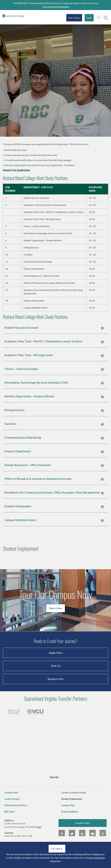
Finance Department (21, 462)
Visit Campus (74, 18)
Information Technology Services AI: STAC (39, 393)
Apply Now (56, 667)
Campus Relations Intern (23, 534)
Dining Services (17, 421)
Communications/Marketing (26, 448)
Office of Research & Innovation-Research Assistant (41, 490)
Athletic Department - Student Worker (32, 407)
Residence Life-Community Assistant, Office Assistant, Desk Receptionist (46, 505)
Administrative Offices (16, 819)
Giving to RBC (11, 806)
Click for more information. (56, 7)
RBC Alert (9, 826)
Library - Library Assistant (24, 380)
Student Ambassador (21, 520)
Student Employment (21, 563)
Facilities (13, 435)
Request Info (56, 693)
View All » (55, 791)
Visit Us (56, 680)
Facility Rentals (12, 813)
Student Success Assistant (24, 338)
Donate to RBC (83, 837)
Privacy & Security (96, 858)
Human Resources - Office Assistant (30, 476)
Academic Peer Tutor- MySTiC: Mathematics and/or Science (46, 352)
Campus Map (68, 819)
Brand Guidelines (70, 826)
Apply (89, 18)
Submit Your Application (16, 181)
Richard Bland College (20, 17)
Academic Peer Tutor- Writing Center (32, 366)
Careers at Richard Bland (74, 806)
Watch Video (56, 622)
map (39, 841)
